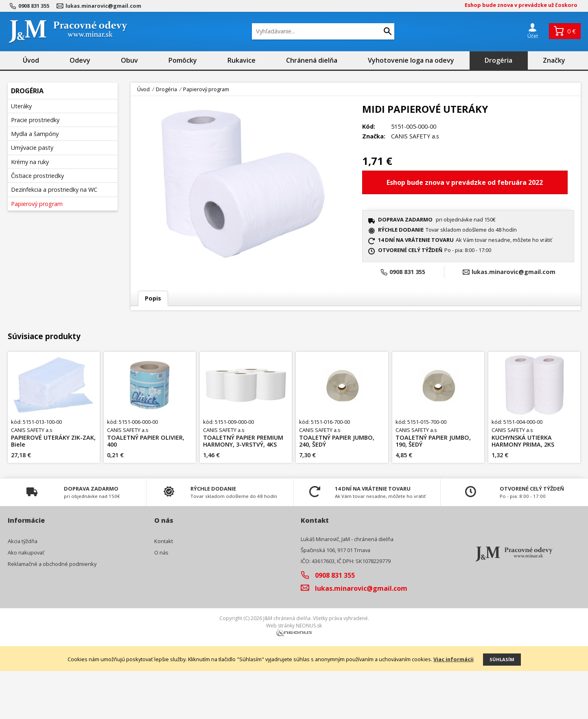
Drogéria (498, 60)
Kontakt (164, 589)
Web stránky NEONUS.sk (294, 674)
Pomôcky (183, 60)
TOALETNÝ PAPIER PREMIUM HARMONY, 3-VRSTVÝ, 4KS (243, 489)
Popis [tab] (153, 298)
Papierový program (206, 89)
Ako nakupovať (26, 601)
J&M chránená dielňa (287, 667)
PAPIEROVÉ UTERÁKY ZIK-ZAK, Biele (53, 489)
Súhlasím (502, 707)
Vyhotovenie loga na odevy (411, 60)
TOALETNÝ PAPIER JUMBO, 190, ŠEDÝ (433, 489)
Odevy (80, 60)
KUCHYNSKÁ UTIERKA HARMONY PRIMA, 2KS (523, 489)
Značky (554, 60)
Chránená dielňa (312, 60)
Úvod (31, 60)
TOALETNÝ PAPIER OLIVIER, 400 (146, 489)
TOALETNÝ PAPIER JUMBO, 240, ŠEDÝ (337, 489)
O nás (161, 601)
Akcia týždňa (23, 589)
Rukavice (242, 60)
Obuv (129, 60)
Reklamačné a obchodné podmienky (52, 612)
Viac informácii (454, 707)
